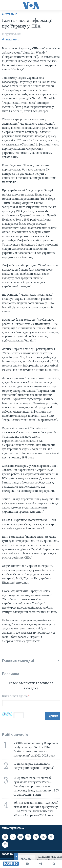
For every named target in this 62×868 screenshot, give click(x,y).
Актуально (10, 14)
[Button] (10, 40)
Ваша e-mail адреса (16, 696)
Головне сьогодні (31, 661)
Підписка (52, 716)
